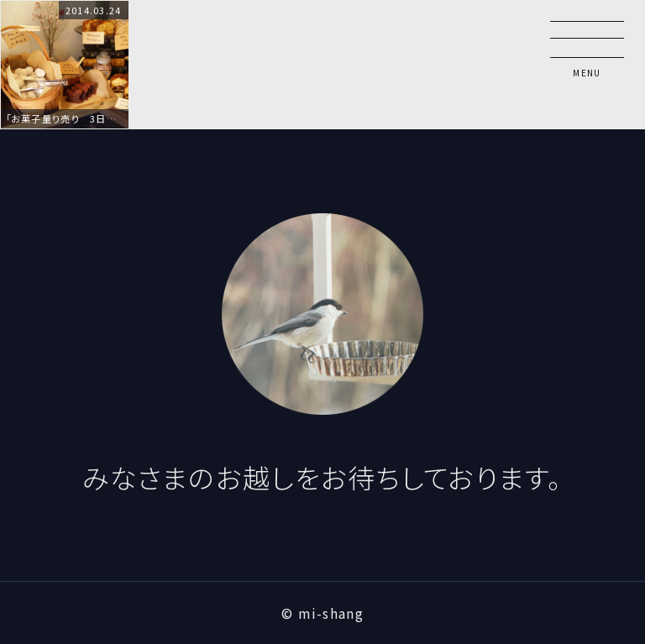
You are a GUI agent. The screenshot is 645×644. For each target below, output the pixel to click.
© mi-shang (322, 613)
